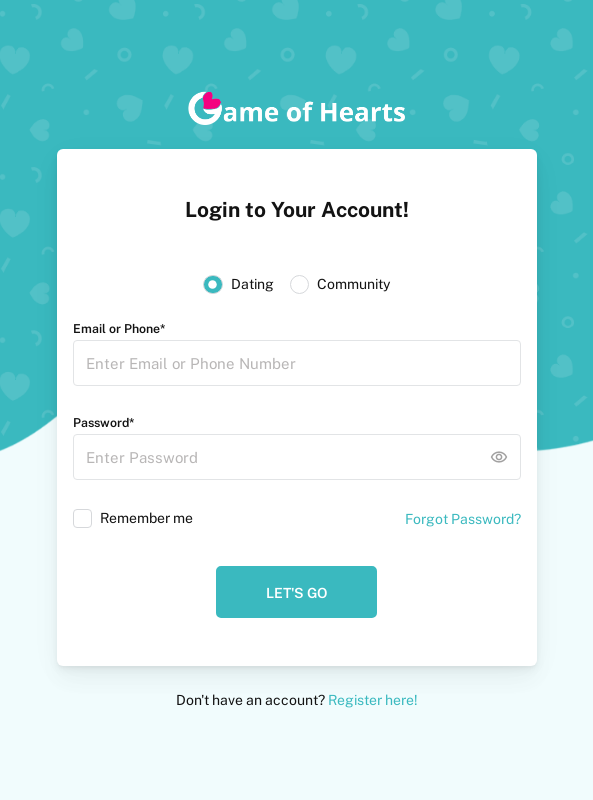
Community (353, 284)
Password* (103, 422)
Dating (252, 284)
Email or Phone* (119, 328)
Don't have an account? (297, 700)
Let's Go (296, 593)
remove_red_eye (499, 457)
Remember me (146, 518)
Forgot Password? (463, 519)
